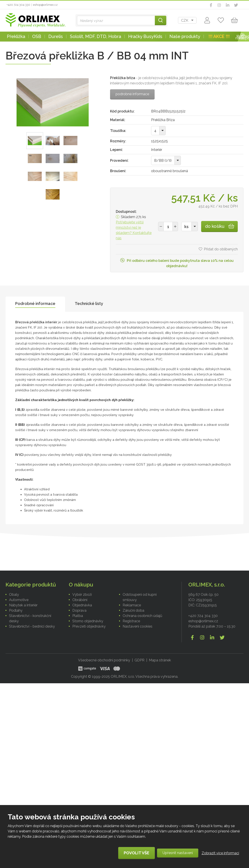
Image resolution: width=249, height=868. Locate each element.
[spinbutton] (168, 227)
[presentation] (35, 304)
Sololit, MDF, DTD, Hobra (95, 36)
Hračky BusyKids (145, 36)
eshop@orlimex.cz (45, 5)
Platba (78, 616)
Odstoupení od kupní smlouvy (140, 597)
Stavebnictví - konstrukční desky (30, 618)
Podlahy (16, 610)
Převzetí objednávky (89, 626)
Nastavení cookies (138, 626)
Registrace (131, 621)
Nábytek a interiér (23, 605)
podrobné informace (132, 94)
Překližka (16, 36)
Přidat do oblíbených (221, 249)
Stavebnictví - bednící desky (32, 626)
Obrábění (80, 600)
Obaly (14, 595)
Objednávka (82, 605)
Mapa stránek (160, 660)
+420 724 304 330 (18, 5)
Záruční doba (133, 610)
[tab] (35, 304)
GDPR (139, 660)
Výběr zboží (82, 595)
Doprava (79, 610)
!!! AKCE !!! (219, 36)
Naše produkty (185, 36)
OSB (37, 36)
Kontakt (243, 36)
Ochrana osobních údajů (142, 616)
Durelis (56, 36)
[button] (175, 227)
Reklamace (132, 605)
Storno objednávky (88, 621)
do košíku (215, 226)
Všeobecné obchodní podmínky (104, 660)
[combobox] (187, 20)
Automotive (19, 600)
